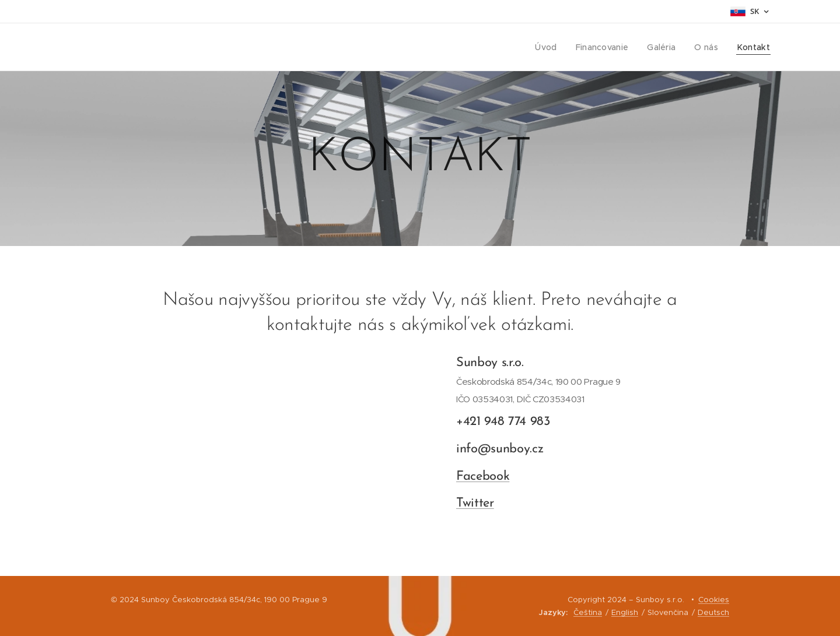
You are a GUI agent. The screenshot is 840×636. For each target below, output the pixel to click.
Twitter (475, 504)
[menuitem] (553, 47)
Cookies (714, 600)
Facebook (483, 477)
